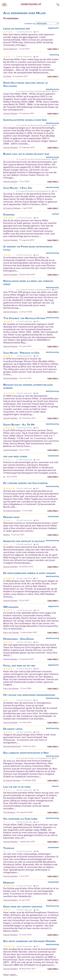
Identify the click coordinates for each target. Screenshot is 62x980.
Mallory (7, 535)
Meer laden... (11, 975)
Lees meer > (53, 49)
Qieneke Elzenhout (12, 746)
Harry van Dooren (11, 632)
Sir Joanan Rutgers (12, 208)
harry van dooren (11, 688)
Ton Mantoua (9, 812)
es (4, 477)
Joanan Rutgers (10, 113)
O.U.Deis (7, 76)
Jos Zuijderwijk (10, 49)
